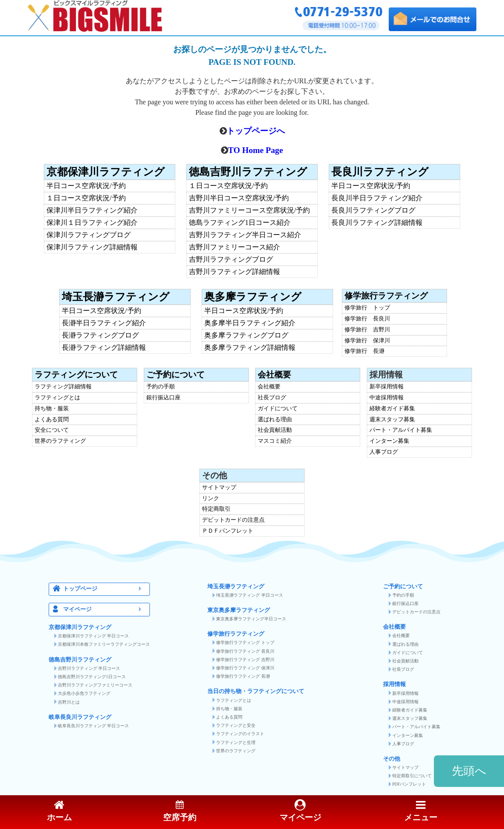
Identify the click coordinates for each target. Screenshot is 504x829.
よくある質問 (52, 420)
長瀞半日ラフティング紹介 (104, 323)
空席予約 (180, 811)
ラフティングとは (57, 398)
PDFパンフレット (409, 784)
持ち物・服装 (52, 409)
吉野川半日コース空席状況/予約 (239, 198)
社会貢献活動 (275, 430)
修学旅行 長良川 (367, 319)
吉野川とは (69, 702)
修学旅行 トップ (367, 308)
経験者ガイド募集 (392, 409)
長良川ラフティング (380, 172)
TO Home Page (255, 150)
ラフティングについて (76, 375)
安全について (52, 430)
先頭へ (469, 771)
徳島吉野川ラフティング (248, 172)
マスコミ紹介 (275, 441)
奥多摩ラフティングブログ (246, 335)
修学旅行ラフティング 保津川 (245, 668)
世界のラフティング (60, 441)
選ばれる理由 (275, 420)
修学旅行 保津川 (367, 341)
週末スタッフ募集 (392, 420)
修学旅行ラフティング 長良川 (245, 651)
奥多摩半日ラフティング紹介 (250, 323)
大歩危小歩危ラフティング (84, 693)
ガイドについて (278, 409)
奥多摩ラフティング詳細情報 (250, 348)
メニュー (421, 811)
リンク (211, 499)
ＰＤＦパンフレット (228, 531)
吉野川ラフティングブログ (231, 260)
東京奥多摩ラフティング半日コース (251, 619)
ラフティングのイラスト (240, 734)
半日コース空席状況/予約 (86, 186)
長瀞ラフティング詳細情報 (104, 348)
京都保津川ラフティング (106, 172)
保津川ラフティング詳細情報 (92, 247)
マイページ (105, 610)
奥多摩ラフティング (253, 297)
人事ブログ (384, 452)
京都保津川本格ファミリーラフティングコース (104, 644)
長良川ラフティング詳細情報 (377, 223)
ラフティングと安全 (236, 725)
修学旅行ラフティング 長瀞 (243, 676)
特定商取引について (412, 776)
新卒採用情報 (387, 387)
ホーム (59, 811)
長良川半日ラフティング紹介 (377, 198)
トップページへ (256, 131)
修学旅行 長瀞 (364, 351)
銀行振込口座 (163, 398)
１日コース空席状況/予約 (86, 198)
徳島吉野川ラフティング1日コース (92, 677)
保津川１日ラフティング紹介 (92, 223)
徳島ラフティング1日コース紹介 (240, 223)
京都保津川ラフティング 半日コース (93, 636)
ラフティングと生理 (236, 742)
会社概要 (274, 375)
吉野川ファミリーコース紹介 (234, 247)
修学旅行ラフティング (386, 296)
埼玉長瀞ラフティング (116, 297)
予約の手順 (161, 387)
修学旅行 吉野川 (367, 330)
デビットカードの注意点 (233, 520)
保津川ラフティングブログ (89, 235)
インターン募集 (389, 441)
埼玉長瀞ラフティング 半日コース (249, 595)
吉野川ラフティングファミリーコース (95, 685)
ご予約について (176, 375)
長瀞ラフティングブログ (100, 335)
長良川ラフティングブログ (373, 210)
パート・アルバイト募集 (401, 430)
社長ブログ (272, 398)
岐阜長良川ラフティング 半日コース (93, 726)
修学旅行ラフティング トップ (245, 642)
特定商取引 (216, 509)
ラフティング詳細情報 (63, 387)
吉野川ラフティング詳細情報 (234, 272)
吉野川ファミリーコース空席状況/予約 (249, 210)
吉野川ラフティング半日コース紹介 (245, 235)
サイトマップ (219, 488)
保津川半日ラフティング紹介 (92, 210)
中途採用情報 (387, 398)
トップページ (105, 589)
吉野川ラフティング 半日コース (89, 668)
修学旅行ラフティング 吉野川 (245, 660)
